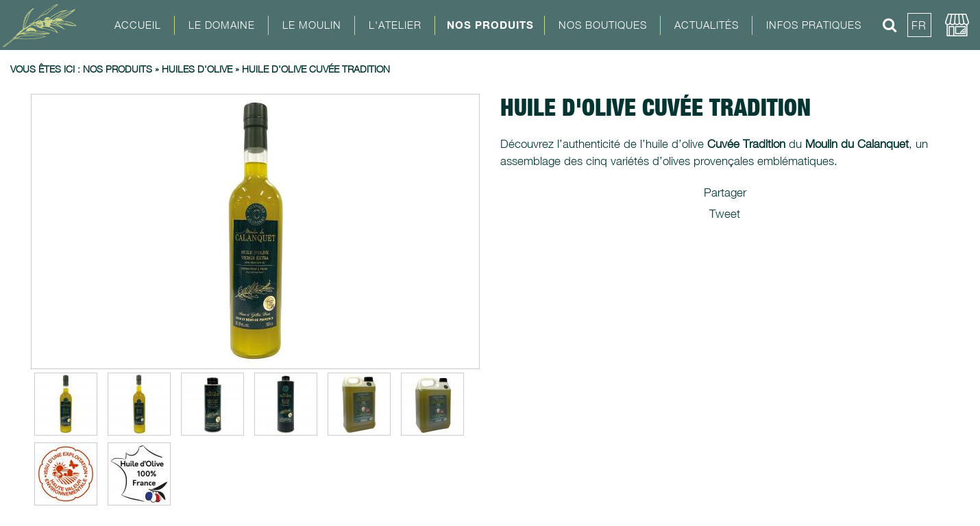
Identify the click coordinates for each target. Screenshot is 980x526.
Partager (725, 192)
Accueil (138, 25)
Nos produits (118, 69)
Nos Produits (490, 25)
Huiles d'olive (197, 69)
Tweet (725, 214)
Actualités (707, 25)
